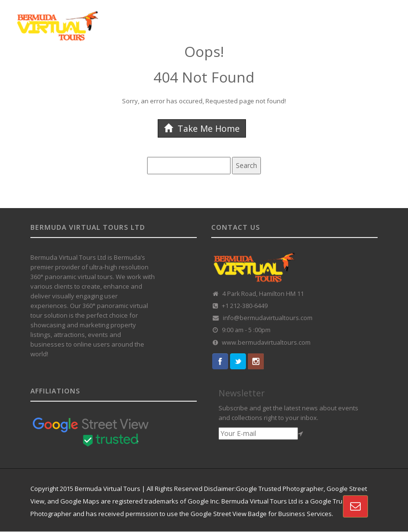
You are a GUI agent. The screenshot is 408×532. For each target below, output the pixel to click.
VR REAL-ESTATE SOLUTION (339, 69)
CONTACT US (40, 95)
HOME (29, 69)
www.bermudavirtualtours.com (266, 343)
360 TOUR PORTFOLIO (254, 69)
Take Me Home (202, 128)
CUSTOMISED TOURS (180, 69)
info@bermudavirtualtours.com (268, 318)
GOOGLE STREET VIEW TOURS (93, 69)
